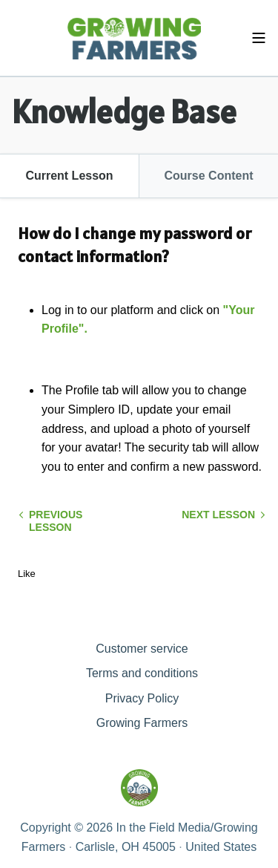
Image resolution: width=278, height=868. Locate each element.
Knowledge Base (124, 111)
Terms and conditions (142, 673)
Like (27, 574)
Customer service (142, 649)
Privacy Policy (142, 698)
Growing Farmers (142, 723)
